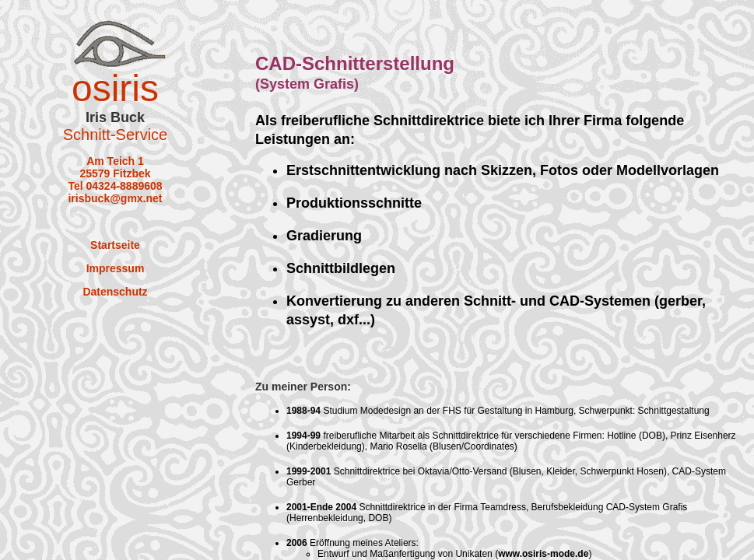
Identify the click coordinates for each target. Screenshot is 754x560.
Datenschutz (115, 292)
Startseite (115, 245)
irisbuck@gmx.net (115, 198)
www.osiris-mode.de (543, 554)
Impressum (116, 268)
